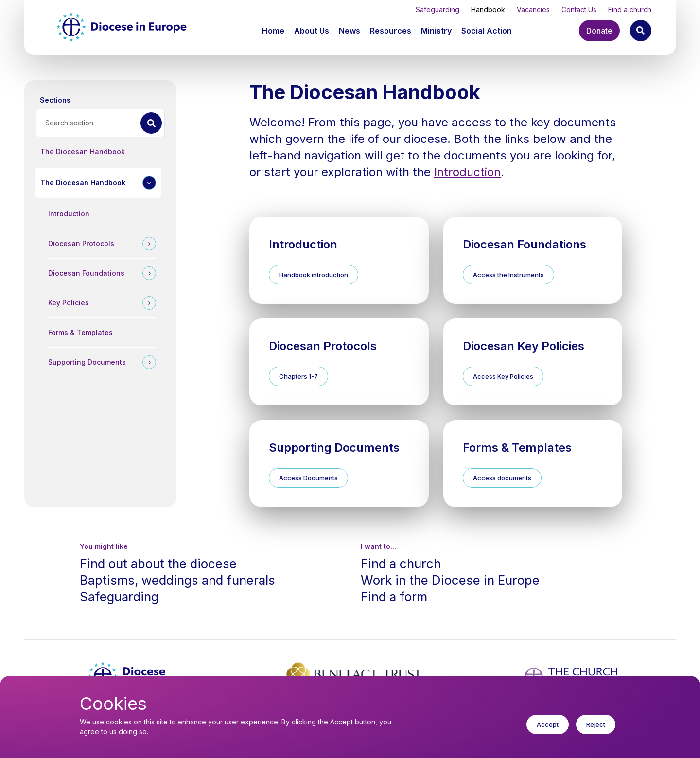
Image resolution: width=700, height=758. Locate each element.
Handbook (488, 9)
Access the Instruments (508, 275)
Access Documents (308, 478)
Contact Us (579, 9)
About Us (312, 31)
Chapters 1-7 (298, 376)
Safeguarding (437, 9)
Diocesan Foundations (86, 273)
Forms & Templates (80, 332)
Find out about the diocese (158, 564)
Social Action (487, 31)
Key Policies (69, 303)
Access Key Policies (503, 376)
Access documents (502, 478)
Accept (548, 729)
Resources (391, 31)
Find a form (394, 597)
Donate (599, 31)
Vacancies (533, 9)
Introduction (69, 214)
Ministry (436, 31)
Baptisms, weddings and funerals (177, 580)
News (350, 31)
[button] (313, 31)
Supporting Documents (87, 362)
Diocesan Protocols (81, 243)
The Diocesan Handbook (83, 151)
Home (273, 31)
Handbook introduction (314, 275)
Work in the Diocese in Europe (450, 580)
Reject (596, 729)
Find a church (630, 9)
